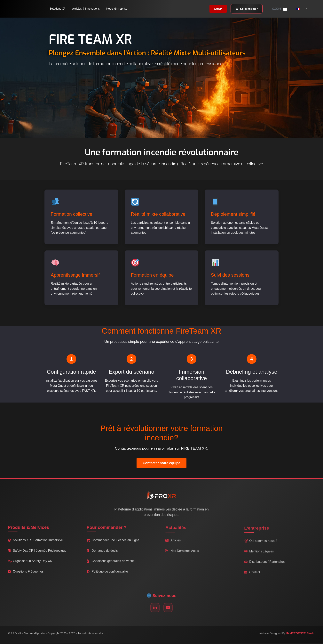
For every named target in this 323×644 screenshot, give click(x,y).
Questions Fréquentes (26, 574)
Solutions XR (59, 9)
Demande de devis (102, 555)
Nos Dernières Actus (182, 556)
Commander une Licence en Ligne (113, 544)
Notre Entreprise (118, 9)
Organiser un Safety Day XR (30, 563)
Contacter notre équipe (162, 463)
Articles (173, 546)
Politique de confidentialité (107, 576)
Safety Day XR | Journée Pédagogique (37, 553)
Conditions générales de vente (110, 565)
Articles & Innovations (87, 9)
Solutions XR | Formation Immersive (35, 542)
